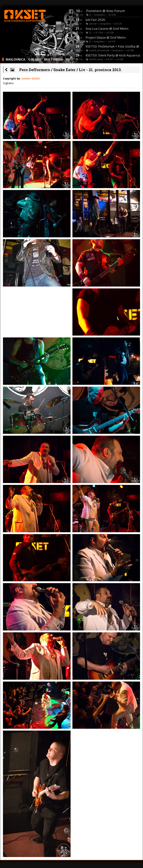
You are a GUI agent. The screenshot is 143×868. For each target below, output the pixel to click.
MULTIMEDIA (54, 59)
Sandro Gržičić (31, 78)
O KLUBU (35, 59)
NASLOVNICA (15, 59)
